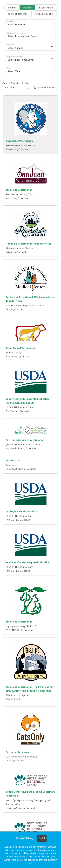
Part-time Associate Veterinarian (25, 440)
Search (12, 7)
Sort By (9, 88)
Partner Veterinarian (18, 752)
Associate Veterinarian (19, 141)
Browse (27, 7)
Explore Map (46, 7)
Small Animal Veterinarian (21, 348)
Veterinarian (13, 460)
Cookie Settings (25, 838)
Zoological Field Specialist (21, 511)
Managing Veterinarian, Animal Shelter (28, 244)
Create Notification (45, 88)
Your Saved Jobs (44, 14)
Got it (42, 838)
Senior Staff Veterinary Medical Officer (28, 562)
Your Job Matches (18, 14)
